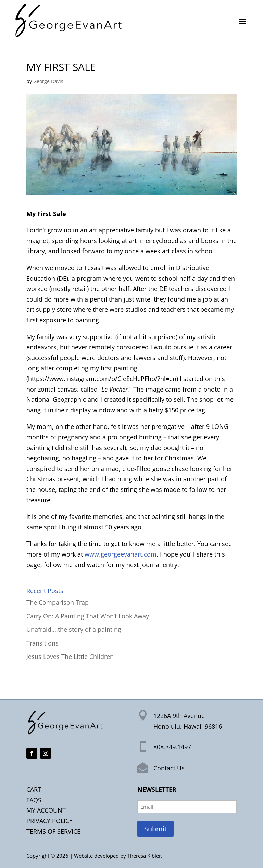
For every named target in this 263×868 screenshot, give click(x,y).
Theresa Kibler (144, 856)
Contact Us (169, 768)
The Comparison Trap (58, 602)
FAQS (34, 800)
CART (34, 789)
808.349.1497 (172, 747)
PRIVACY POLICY (49, 821)
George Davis (48, 81)
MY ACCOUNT (46, 810)
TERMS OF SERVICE (53, 831)
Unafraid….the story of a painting (74, 629)
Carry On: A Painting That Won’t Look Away (88, 616)
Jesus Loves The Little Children (70, 656)
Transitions (42, 643)
